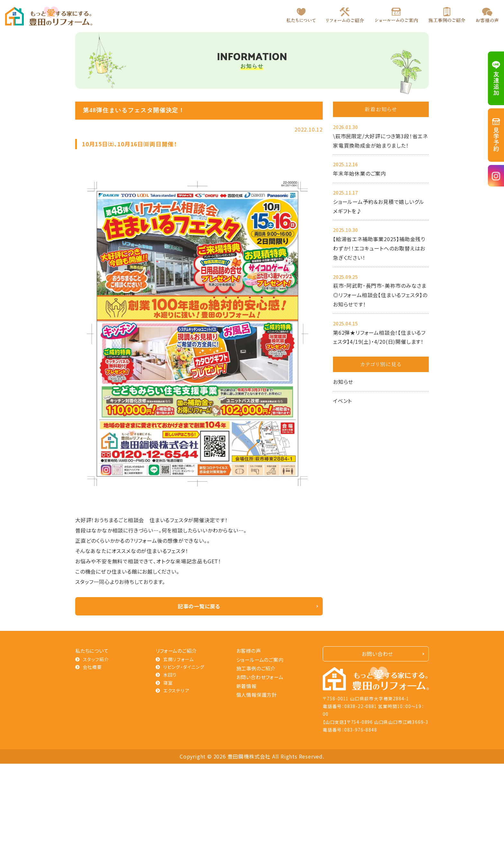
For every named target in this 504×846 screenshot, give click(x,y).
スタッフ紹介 (96, 659)
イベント (342, 401)
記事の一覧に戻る (199, 606)
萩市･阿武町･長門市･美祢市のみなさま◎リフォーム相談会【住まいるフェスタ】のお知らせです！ (380, 295)
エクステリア (176, 690)
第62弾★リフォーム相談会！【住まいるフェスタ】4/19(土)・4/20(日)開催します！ (379, 337)
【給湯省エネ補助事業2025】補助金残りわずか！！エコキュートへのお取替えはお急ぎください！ (379, 248)
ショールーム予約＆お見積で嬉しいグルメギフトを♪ (378, 206)
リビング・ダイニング (184, 667)
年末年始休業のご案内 (360, 173)
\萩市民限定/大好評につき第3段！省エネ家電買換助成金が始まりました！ (380, 141)
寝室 (168, 683)
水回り (170, 675)
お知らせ (343, 382)
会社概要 (92, 667)
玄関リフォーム (179, 659)
